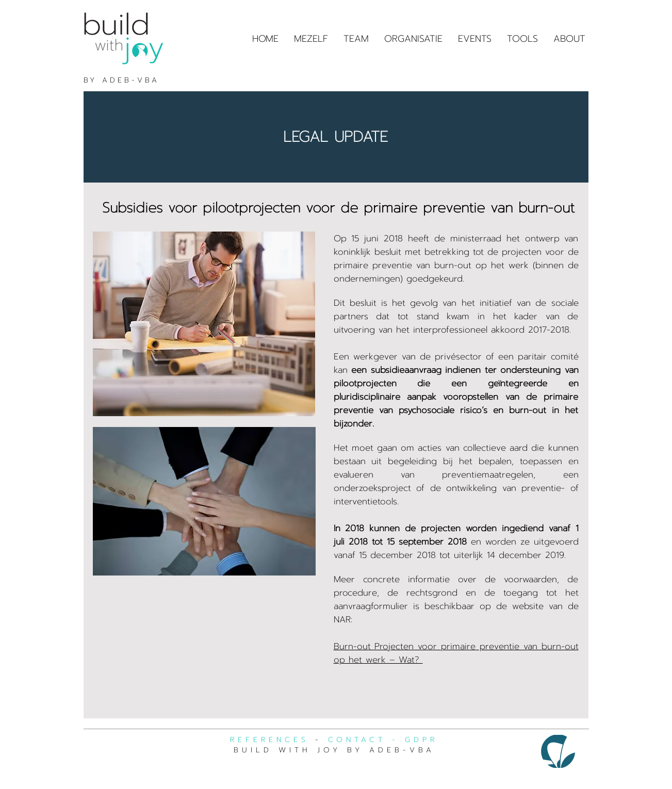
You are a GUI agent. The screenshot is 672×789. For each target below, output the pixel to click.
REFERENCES (269, 740)
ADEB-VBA (130, 80)
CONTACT (357, 740)
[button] (522, 39)
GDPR (421, 740)
